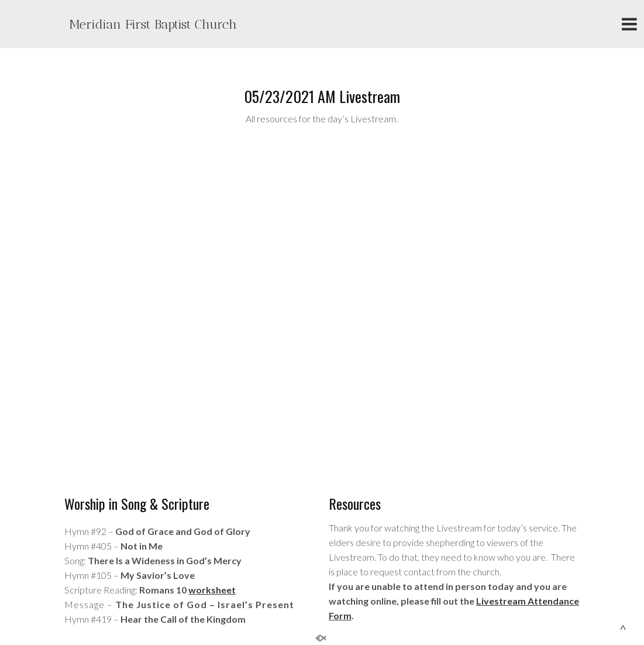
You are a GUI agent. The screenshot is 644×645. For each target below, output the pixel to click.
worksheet (212, 590)
